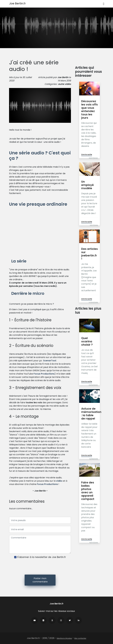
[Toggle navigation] (104, 4)
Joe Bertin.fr (17, 3)
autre (61, 84)
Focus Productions (44, 374)
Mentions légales (64, 638)
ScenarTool (50, 361)
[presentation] (40, 567)
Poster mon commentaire (40, 580)
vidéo (68, 84)
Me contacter (80, 638)
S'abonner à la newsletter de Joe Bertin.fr (42, 557)
